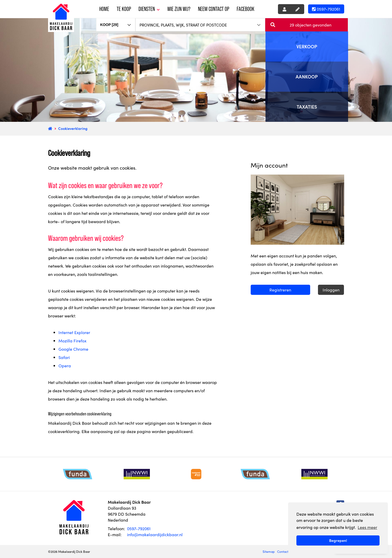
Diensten (149, 9)
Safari (64, 357)
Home (104, 9)
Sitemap (269, 551)
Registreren (280, 290)
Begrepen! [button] (338, 540)
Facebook (245, 9)
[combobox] (116, 22)
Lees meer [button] (367, 527)
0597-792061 (326, 9)
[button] (307, 25)
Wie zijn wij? (179, 9)
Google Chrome (73, 349)
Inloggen (331, 290)
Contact (283, 551)
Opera (65, 366)
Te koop (124, 9)
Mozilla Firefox (72, 341)
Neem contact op (214, 9)
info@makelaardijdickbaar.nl (155, 534)
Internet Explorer (74, 332)
